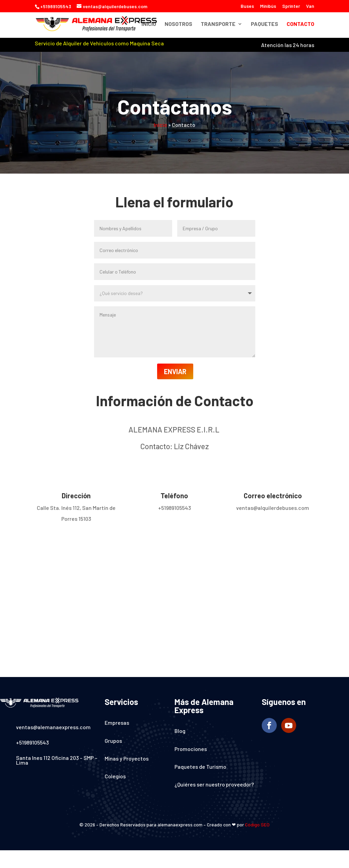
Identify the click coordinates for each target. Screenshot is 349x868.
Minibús (268, 6)
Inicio (149, 24)
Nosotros (178, 24)
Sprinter (291, 6)
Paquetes (264, 24)
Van (310, 6)
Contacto (300, 24)
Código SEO (257, 825)
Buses (247, 6)
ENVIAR (175, 371)
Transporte (218, 24)
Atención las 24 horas (288, 45)
